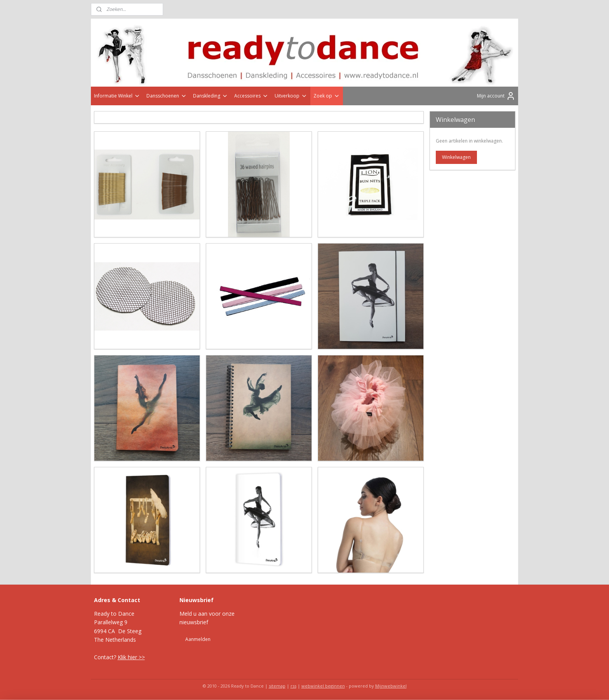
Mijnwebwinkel (391, 686)
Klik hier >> (131, 657)
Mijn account (496, 96)
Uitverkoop (291, 96)
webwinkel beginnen (323, 686)
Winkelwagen (456, 157)
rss (293, 686)
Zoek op (327, 96)
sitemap (277, 686)
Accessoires (251, 96)
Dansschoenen (167, 96)
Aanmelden (198, 639)
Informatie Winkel (117, 96)
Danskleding (211, 96)
